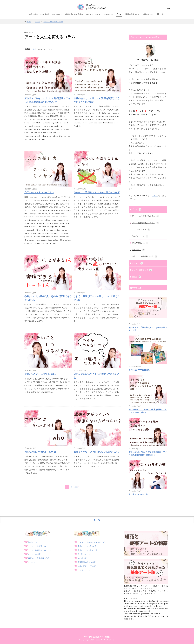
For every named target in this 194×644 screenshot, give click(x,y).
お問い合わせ (148, 14)
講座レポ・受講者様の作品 (39, 558)
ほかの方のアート (35, 562)
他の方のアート (140, 236)
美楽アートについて (36, 542)
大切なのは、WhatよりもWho (40, 452)
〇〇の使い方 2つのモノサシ (39, 192)
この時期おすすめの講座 (139, 370)
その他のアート (84, 558)
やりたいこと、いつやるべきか (41, 374)
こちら (155, 195)
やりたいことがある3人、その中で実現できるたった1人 (48, 298)
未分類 (137, 277)
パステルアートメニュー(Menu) (99, 14)
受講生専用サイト (132, 14)
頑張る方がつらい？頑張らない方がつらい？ (97, 452)
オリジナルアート (141, 230)
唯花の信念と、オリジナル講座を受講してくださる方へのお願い (97, 100)
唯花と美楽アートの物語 (39, 14)
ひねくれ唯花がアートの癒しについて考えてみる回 (97, 298)
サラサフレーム (84, 570)
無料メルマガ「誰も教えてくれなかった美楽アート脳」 (148, 329)
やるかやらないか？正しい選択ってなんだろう (97, 376)
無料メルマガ (57, 14)
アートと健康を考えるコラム (145, 223)
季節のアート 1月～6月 (87, 546)
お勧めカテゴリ (44, 49)
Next (76, 487)
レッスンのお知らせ (142, 270)
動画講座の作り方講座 (74, 14)
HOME (29, 22)
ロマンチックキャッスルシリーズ (91, 542)
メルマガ (137, 263)
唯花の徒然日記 (140, 243)
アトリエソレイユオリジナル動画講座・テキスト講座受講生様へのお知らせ (47, 100)
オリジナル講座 (34, 554)
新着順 (27, 49)
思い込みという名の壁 (138, 494)
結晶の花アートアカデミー (88, 566)
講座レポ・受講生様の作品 (145, 257)
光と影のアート (84, 554)
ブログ (118, 14)
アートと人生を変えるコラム (53, 22)
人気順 (34, 49)
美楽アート (138, 250)
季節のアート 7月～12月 (87, 550)
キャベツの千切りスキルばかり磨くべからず (97, 192)
